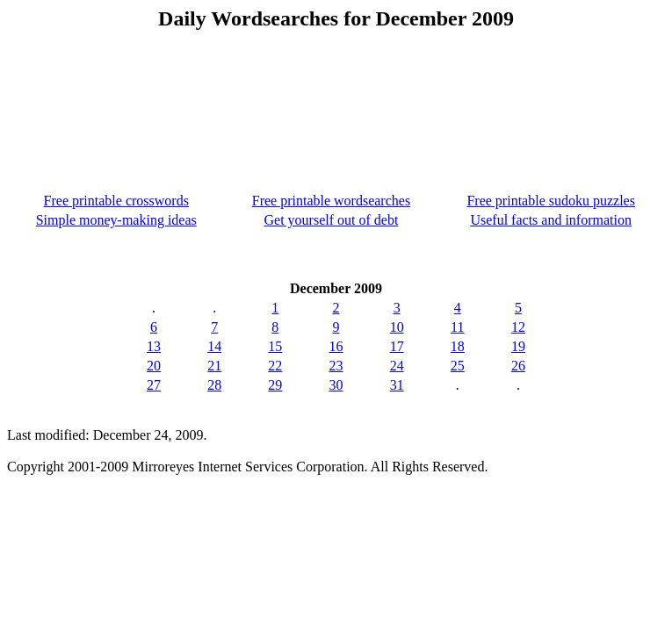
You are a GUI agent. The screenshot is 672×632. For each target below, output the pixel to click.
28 (214, 385)
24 (397, 366)
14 (214, 346)
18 (458, 346)
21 (214, 366)
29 (275, 385)
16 (336, 346)
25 (458, 366)
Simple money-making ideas (116, 220)
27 (154, 385)
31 (397, 385)
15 (275, 346)
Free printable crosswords (116, 201)
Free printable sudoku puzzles (551, 201)
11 (457, 327)
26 (518, 366)
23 (336, 366)
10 (397, 327)
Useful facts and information (551, 220)
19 (518, 346)
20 (154, 366)
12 (518, 327)
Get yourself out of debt (331, 220)
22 (275, 366)
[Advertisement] (336, 104)
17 (397, 346)
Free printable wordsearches (331, 201)
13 (154, 346)
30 (336, 385)
